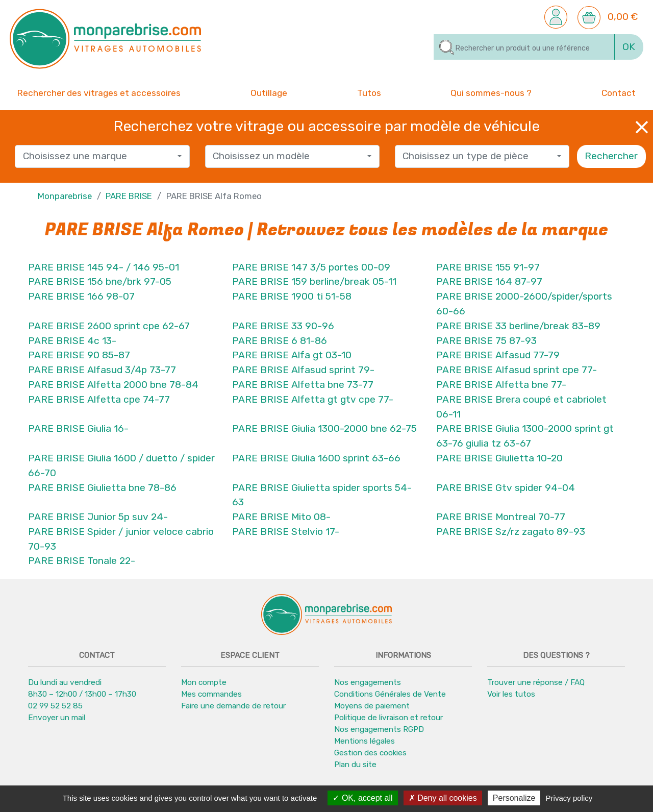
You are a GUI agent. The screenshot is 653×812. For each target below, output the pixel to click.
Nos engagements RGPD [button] (379, 729)
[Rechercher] (524, 47)
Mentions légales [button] (365, 741)
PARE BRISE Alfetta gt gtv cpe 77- (313, 399)
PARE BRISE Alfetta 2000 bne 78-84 (113, 385)
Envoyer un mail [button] (57, 718)
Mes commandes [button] (211, 694)
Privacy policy (569, 798)
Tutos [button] (369, 92)
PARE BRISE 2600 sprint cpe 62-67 (109, 326)
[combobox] (102, 156)
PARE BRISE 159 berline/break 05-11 (314, 281)
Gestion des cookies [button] (370, 753)
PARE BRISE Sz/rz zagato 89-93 (511, 532)
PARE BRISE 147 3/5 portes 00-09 (311, 267)
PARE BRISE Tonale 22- (82, 561)
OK (629, 47)
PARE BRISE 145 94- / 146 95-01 (104, 267)
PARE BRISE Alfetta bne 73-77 (303, 385)
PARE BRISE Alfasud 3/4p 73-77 (102, 370)
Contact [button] (619, 92)
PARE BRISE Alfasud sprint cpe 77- (517, 370)
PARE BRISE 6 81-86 (280, 341)
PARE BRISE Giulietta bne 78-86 (102, 488)
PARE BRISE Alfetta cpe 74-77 (99, 399)
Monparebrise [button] (65, 196)
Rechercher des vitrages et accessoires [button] (99, 93)
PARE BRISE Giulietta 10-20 (499, 458)
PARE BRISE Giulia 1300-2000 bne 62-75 (324, 428)
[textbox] (99, 156)
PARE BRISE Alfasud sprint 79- (303, 370)
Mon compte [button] (204, 682)
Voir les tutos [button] (511, 694)
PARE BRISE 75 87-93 (486, 341)
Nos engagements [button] (368, 682)
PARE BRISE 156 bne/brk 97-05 (100, 281)
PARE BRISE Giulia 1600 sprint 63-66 (316, 458)
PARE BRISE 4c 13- (72, 341)
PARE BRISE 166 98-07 (81, 296)
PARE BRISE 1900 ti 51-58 (292, 296)
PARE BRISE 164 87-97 (489, 281)
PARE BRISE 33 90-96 (283, 326)
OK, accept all (362, 798)
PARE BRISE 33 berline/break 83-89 (518, 326)
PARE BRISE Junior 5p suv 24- (98, 517)
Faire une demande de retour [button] (233, 706)
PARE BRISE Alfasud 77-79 (498, 355)
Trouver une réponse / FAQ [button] (536, 682)
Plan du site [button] (355, 765)
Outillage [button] (269, 92)
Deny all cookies (443, 798)
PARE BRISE (129, 196)
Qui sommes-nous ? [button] (491, 92)
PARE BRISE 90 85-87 (79, 355)
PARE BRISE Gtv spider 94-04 (506, 488)
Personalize (514, 798)
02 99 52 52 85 (55, 706)
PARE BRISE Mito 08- (281, 517)
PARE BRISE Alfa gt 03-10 (292, 355)
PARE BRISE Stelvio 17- (286, 532)
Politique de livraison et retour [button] (388, 718)
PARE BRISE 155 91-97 (488, 267)
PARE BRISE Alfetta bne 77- (501, 385)
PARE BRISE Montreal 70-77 (501, 517)
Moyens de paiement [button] (372, 706)
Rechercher (611, 156)
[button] (556, 17)
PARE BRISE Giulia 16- (78, 428)
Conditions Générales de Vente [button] (390, 694)
